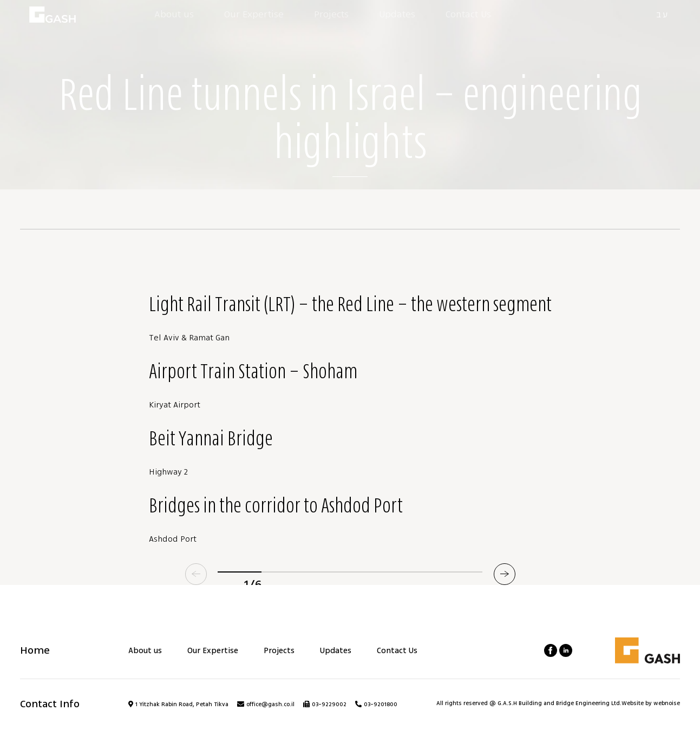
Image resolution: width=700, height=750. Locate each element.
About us (145, 651)
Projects (279, 651)
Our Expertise (213, 651)
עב (663, 15)
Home (35, 650)
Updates (336, 651)
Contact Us (397, 651)
